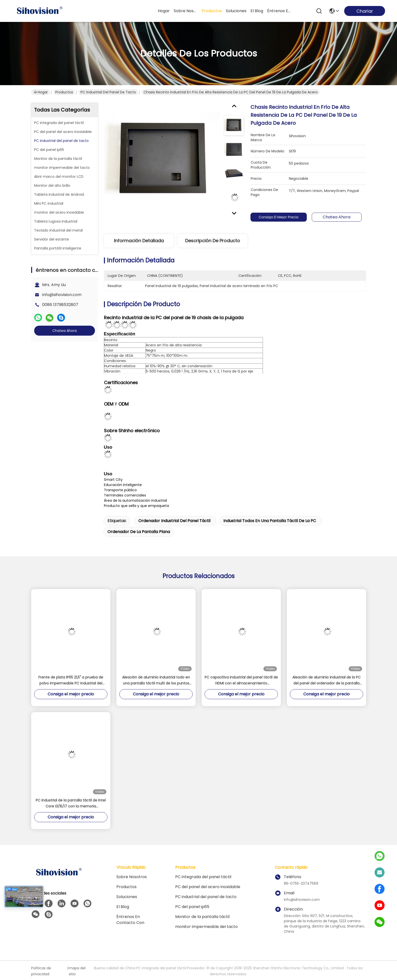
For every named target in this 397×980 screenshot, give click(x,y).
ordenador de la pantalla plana (139, 532)
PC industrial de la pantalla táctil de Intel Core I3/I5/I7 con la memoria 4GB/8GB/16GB (71, 803)
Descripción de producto (213, 241)
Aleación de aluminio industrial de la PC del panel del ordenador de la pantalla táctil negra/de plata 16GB (326, 680)
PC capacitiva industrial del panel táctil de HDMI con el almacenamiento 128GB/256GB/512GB (241, 680)
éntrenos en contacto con (279, 11)
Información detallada (139, 241)
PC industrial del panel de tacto (108, 92)
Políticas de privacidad (41, 971)
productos (212, 11)
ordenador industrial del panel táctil (174, 521)
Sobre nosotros (132, 877)
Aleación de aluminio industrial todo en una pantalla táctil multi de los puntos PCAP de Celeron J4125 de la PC (156, 680)
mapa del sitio (77, 971)
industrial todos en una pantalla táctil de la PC (270, 521)
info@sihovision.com (62, 295)
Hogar (164, 11)
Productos (64, 92)
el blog (257, 11)
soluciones (236, 11)
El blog (123, 907)
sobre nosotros (186, 11)
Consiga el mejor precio (281, 217)
